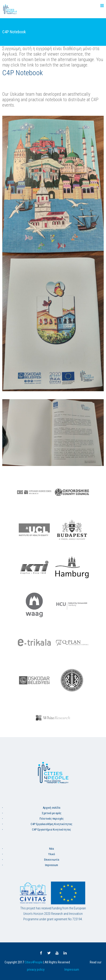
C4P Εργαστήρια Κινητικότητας (52, 830)
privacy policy (36, 970)
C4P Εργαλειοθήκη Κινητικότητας (52, 824)
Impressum (52, 865)
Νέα (52, 849)
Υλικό (52, 854)
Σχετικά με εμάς (52, 813)
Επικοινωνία (52, 860)
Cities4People (34, 962)
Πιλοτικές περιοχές (52, 819)
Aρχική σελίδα (52, 808)
